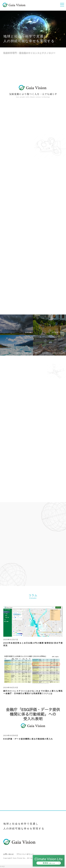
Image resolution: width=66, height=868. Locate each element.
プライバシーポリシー (25, 854)
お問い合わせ (9, 854)
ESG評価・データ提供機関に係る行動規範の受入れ (33, 720)
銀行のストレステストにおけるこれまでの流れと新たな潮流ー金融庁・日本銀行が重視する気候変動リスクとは (33, 673)
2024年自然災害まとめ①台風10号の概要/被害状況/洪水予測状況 (33, 625)
